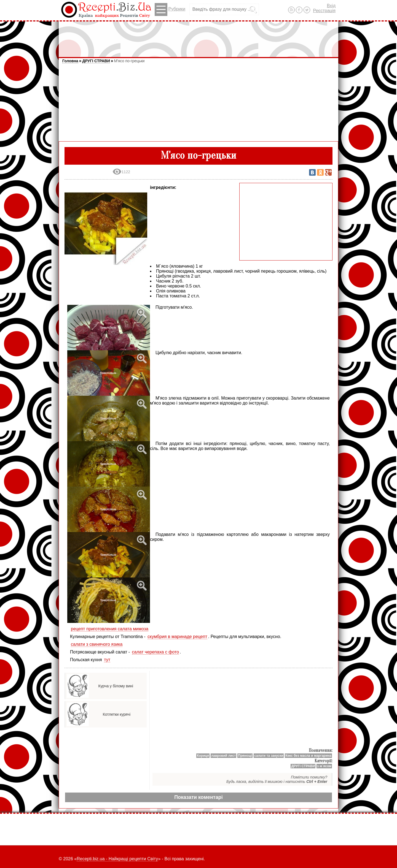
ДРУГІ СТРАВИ (96, 61)
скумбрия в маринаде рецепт (177, 637)
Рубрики (170, 10)
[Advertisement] (198, 37)
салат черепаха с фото (156, 652)
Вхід (331, 6)
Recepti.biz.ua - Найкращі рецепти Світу (117, 859)
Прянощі (245, 756)
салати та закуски (269, 756)
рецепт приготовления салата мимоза (110, 629)
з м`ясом (324, 766)
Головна (70, 61)
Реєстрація (324, 11)
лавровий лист (223, 756)
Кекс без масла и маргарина (308, 756)
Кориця (203, 756)
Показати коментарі (198, 797)
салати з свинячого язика (97, 644)
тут (107, 660)
